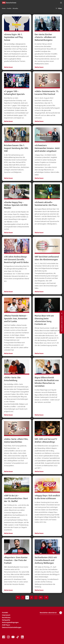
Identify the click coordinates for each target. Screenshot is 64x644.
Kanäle (9, 8)
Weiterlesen (8, 67)
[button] (61, 3)
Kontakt (5, 613)
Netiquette (6, 620)
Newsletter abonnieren (51, 613)
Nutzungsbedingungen (10, 622)
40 (41, 597)
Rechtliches (6, 617)
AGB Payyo (6, 625)
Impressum (6, 615)
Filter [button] (59, 9)
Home (4, 8)
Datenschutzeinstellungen (12, 627)
